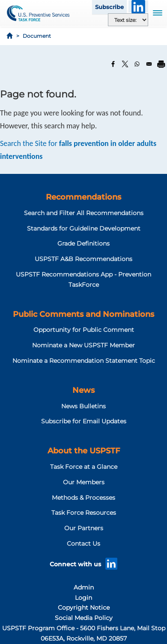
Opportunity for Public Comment (84, 330)
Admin (84, 587)
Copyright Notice (84, 608)
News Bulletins (83, 406)
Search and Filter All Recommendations (84, 213)
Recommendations (83, 197)
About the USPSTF (84, 451)
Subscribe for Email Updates (84, 421)
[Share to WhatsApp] (137, 64)
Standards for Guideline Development (84, 228)
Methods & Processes (83, 498)
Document (37, 36)
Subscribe (109, 7)
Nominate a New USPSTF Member (83, 345)
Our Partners (84, 528)
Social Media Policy (84, 618)
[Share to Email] (149, 64)
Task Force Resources (84, 513)
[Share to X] (125, 64)
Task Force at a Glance (84, 467)
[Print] (161, 64)
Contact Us (83, 544)
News (83, 390)
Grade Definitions (83, 243)
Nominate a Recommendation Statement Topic (84, 361)
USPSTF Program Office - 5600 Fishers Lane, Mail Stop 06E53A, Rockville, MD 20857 (84, 633)
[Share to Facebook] (113, 64)
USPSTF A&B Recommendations (83, 259)
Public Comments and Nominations (83, 314)
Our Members (84, 482)
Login (83, 598)
